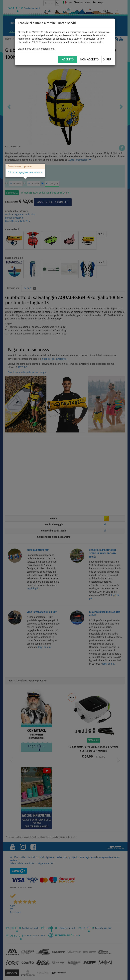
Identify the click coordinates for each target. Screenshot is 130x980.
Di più (107, 59)
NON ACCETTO (89, 59)
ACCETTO (68, 59)
